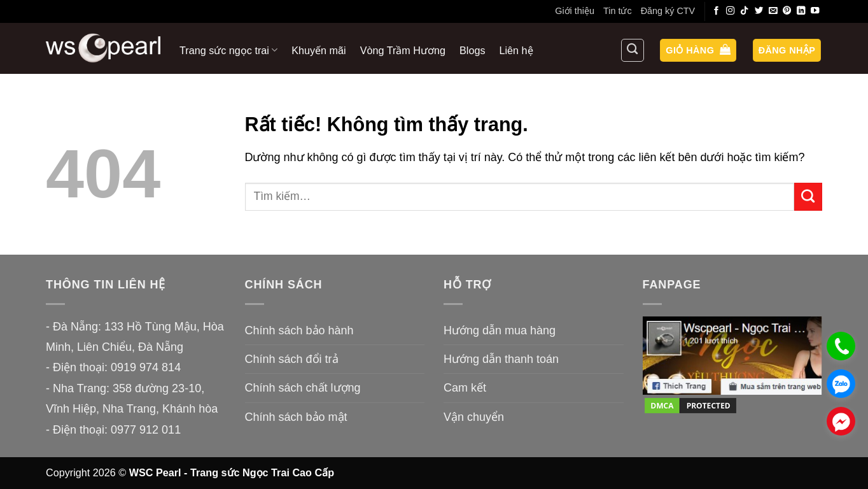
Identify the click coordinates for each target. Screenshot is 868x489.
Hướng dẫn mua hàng (500, 330)
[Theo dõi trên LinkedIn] (801, 11)
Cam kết (465, 388)
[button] (698, 51)
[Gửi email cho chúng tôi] (773, 11)
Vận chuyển (474, 417)
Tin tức (618, 11)
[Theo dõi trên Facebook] (717, 11)
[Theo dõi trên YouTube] (815, 11)
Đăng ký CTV (668, 11)
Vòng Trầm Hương (403, 50)
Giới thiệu (575, 11)
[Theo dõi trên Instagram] (731, 11)
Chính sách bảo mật (296, 417)
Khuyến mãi (318, 50)
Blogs (472, 50)
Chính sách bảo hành (299, 330)
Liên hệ (516, 50)
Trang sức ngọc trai (228, 50)
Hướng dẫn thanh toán (501, 359)
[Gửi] (808, 197)
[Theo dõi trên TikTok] (745, 11)
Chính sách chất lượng (303, 388)
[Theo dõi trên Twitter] (759, 11)
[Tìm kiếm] (633, 50)
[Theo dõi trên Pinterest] (787, 11)
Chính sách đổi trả (292, 359)
